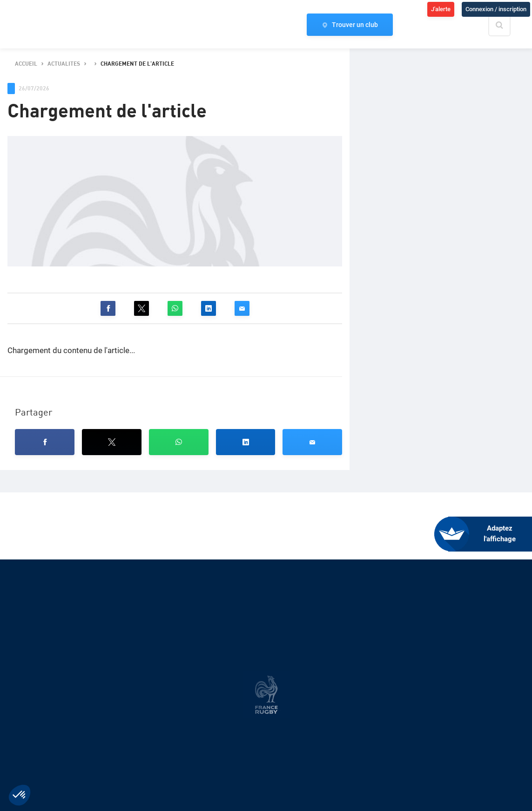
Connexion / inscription (496, 9)
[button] (108, 308)
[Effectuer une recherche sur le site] (507, 25)
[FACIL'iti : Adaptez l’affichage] (490, 534)
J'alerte (441, 9)
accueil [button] (26, 64)
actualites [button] (64, 64)
